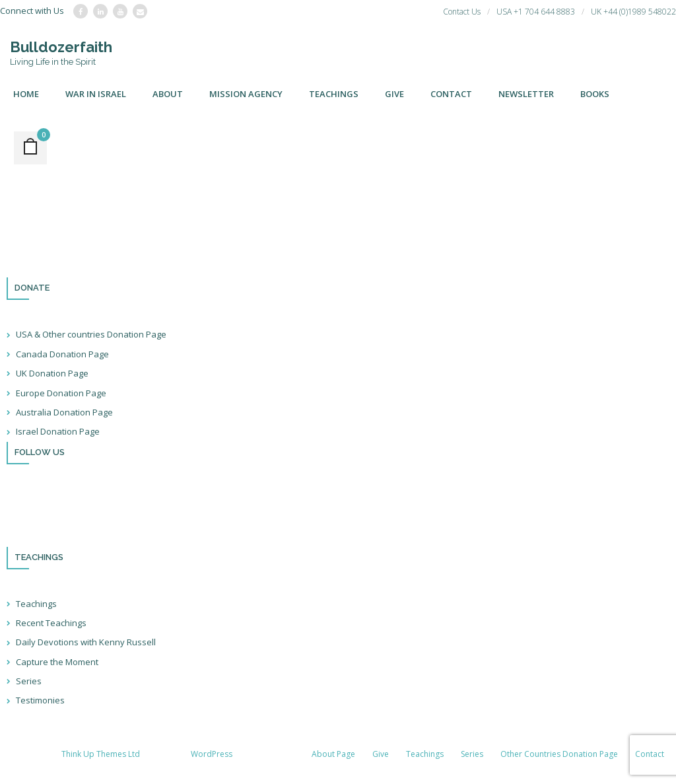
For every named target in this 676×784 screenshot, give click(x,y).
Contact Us (462, 12)
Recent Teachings (51, 623)
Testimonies (40, 700)
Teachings (36, 604)
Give (381, 754)
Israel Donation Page (58, 431)
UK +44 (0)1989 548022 (633, 12)
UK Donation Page (52, 373)
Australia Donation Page (64, 412)
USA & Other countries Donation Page (91, 334)
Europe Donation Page (61, 393)
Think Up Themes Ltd (101, 754)
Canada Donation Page (62, 354)
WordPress (212, 754)
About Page (333, 754)
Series (29, 681)
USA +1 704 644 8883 (536, 12)
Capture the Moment (57, 662)
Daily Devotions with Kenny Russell (86, 642)
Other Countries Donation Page (559, 754)
